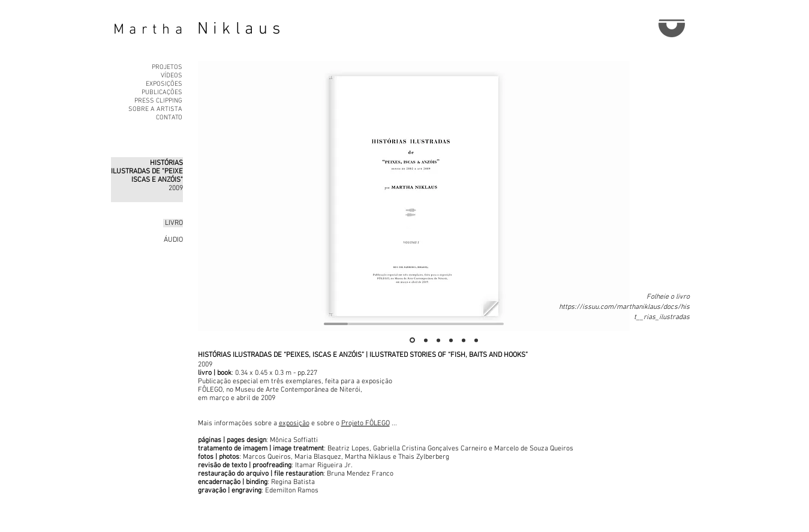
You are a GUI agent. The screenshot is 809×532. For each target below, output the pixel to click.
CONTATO (169, 118)
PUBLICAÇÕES (162, 93)
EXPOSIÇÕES (164, 84)
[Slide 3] (438, 340)
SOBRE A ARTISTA (155, 109)
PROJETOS (167, 67)
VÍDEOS (172, 76)
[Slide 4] (451, 340)
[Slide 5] (464, 340)
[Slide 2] (426, 340)
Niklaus (241, 29)
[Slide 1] (412, 340)
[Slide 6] (476, 340)
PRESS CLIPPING (158, 101)
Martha (151, 30)
